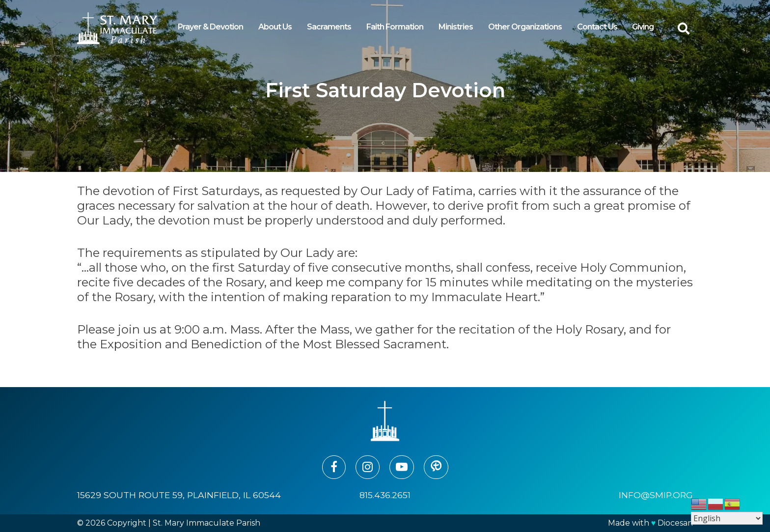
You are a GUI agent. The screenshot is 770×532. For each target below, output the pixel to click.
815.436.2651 (385, 495)
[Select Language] (727, 518)
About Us (275, 27)
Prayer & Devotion (210, 27)
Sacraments (329, 27)
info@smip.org (656, 495)
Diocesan (675, 523)
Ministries (456, 27)
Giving (643, 27)
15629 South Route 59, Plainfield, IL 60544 (179, 495)
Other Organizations (525, 27)
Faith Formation (395, 27)
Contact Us (597, 27)
